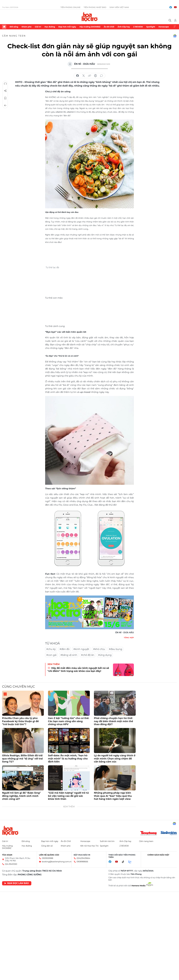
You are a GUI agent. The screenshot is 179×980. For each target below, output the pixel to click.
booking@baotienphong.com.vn (57, 862)
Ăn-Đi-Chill (109, 27)
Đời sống (14, 27)
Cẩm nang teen (14, 36)
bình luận (102, 76)
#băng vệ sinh (69, 655)
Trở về (5, 105)
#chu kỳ (51, 649)
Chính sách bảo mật (158, 855)
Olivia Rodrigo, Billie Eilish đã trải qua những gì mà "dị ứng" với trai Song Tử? (22, 759)
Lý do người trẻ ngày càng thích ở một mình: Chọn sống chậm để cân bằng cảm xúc (115, 759)
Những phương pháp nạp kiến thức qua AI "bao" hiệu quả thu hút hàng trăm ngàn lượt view (113, 796)
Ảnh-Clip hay (124, 27)
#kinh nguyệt (81, 649)
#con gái (51, 655)
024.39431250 (11, 864)
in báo (96, 76)
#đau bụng (116, 649)
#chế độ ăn (88, 655)
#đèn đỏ (65, 649)
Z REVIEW (138, 27)
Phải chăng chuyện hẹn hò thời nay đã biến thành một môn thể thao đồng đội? (114, 721)
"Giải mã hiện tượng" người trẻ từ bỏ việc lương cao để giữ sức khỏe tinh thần (68, 796)
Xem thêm (175, 27)
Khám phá (26, 27)
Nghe (5, 84)
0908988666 (82, 862)
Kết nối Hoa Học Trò (89, 846)
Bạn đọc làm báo (17, 883)
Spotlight (151, 27)
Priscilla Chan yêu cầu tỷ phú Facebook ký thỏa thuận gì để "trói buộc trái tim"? (20, 721)
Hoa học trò (10, 831)
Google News (175, 36)
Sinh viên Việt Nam (119, 7)
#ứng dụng (105, 655)
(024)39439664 (83, 858)
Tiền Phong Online (71, 7)
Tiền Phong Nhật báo (95, 7)
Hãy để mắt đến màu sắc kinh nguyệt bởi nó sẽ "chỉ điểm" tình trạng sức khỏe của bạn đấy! (78, 670)
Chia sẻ (5, 91)
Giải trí (38, 27)
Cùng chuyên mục (18, 687)
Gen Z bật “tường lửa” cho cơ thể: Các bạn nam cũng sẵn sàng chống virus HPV (68, 721)
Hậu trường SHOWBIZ (90, 27)
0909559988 (47, 858)
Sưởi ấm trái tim (107, 841)
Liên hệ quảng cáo (49, 855)
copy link (89, 76)
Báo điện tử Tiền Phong (90, 17)
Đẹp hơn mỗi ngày (67, 27)
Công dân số (47, 846)
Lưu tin (5, 98)
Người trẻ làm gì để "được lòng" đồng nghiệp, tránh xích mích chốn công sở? (21, 796)
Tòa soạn (7, 855)
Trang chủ (4, 27)
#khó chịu (99, 649)
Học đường (50, 27)
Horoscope (164, 27)
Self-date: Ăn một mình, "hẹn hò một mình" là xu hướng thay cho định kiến (68, 759)
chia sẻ (77, 76)
